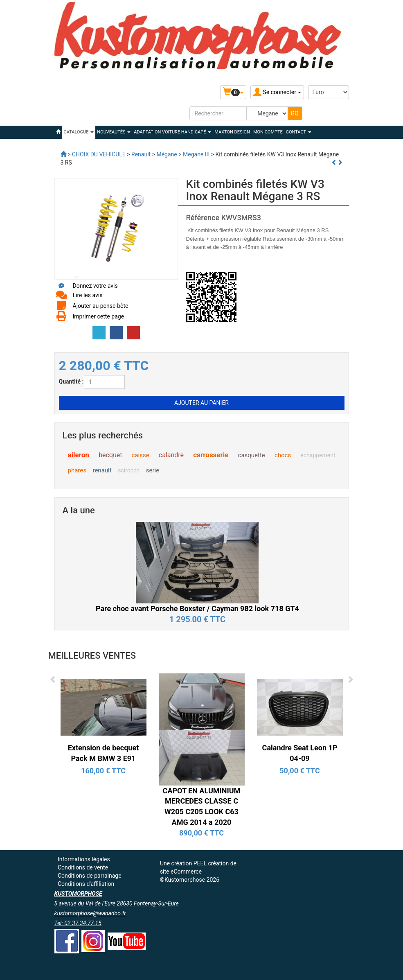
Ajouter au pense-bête (101, 306)
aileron (79, 455)
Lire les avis (88, 295)
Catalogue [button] (79, 132)
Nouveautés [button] (114, 132)
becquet (110, 455)
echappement (318, 455)
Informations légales (84, 859)
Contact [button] (299, 132)
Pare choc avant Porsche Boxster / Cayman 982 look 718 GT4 (197, 609)
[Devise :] (329, 92)
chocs (283, 455)
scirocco (129, 470)
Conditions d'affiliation (86, 884)
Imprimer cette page (99, 316)
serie (153, 470)
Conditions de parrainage (90, 876)
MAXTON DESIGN (232, 132)
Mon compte (268, 132)
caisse (141, 455)
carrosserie (211, 455)
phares (77, 470)
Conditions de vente (83, 867)
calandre (171, 455)
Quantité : (71, 382)
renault (102, 470)
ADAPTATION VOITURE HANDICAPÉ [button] (172, 132)
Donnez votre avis (95, 286)
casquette (252, 455)
